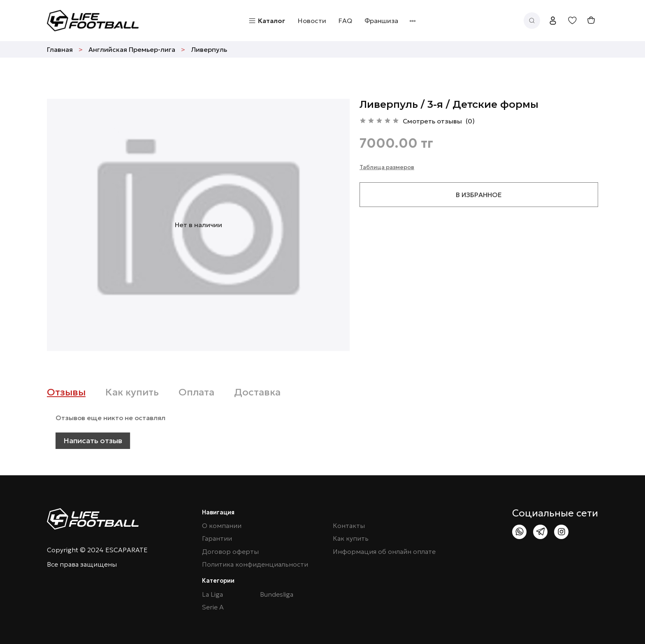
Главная (60, 49)
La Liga (212, 594)
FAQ (345, 21)
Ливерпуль (209, 49)
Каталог (267, 21)
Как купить (351, 538)
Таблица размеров (387, 167)
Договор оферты (230, 552)
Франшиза (381, 21)
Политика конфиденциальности (255, 564)
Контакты (349, 526)
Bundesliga (277, 594)
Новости (312, 21)
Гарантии (217, 538)
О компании (222, 526)
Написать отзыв (113, 441)
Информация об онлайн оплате (384, 552)
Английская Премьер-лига (132, 49)
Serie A (213, 607)
